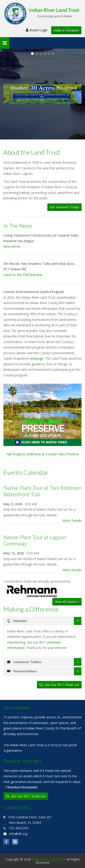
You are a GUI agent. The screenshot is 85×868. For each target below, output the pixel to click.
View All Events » (67, 602)
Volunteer (17, 621)
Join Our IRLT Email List (59, 685)
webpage (37, 358)
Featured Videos (22, 671)
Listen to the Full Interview (23, 275)
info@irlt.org (18, 834)
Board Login (37, 30)
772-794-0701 (19, 828)
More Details (72, 521)
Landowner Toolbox (24, 662)
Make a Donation (66, 30)
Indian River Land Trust (49, 859)
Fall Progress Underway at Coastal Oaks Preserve (42, 420)
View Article (12, 246)
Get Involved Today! (64, 207)
